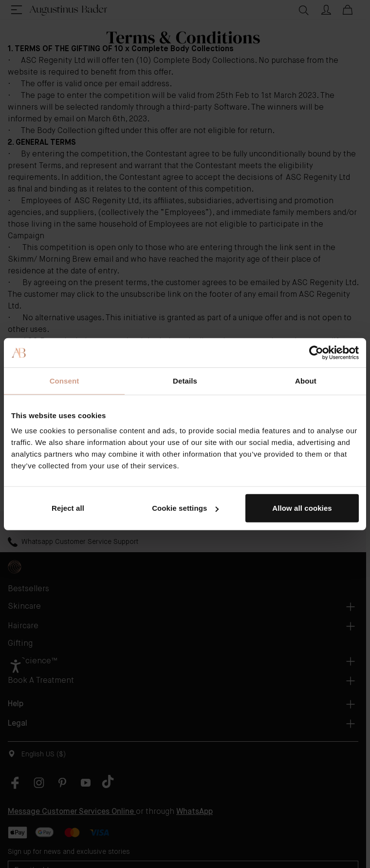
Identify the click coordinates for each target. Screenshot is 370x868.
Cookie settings (185, 508)
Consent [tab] (65, 380)
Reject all (68, 508)
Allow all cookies (302, 508)
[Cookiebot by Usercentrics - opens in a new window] (316, 352)
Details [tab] (185, 380)
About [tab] (306, 380)
